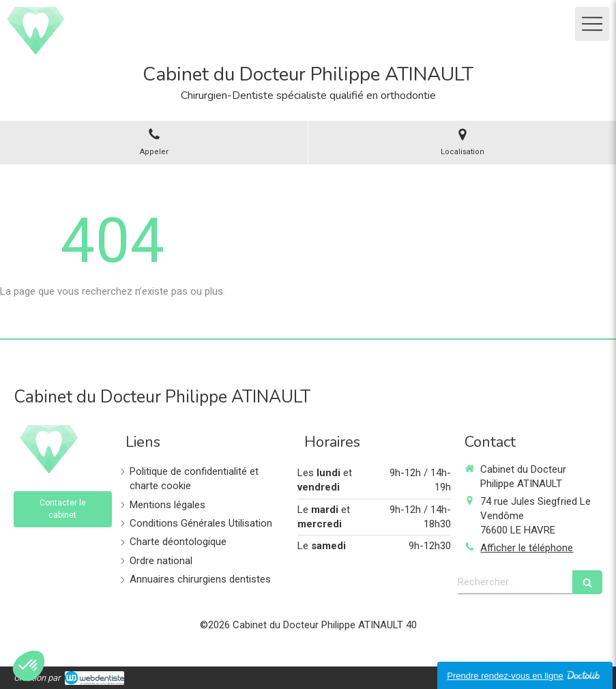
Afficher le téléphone (527, 548)
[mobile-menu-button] (592, 24)
